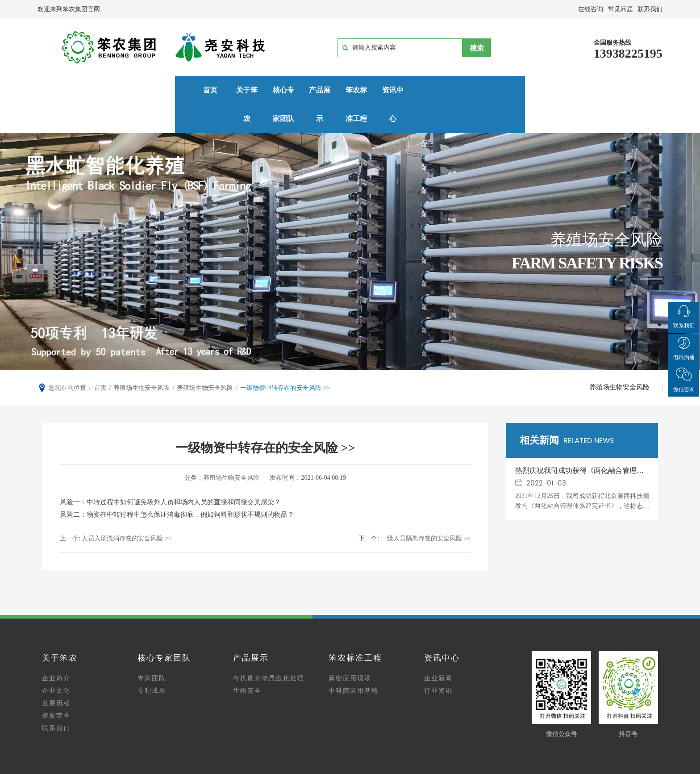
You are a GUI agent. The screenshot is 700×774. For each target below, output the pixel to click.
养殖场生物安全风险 (619, 360)
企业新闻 (438, 651)
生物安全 (247, 663)
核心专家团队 (221, 90)
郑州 (430, 768)
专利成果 (152, 663)
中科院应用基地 (354, 663)
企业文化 (56, 663)
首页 (79, 90)
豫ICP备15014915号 (351, 758)
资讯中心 (433, 90)
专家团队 (152, 651)
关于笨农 (150, 90)
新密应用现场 (350, 651)
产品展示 (292, 90)
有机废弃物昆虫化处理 (269, 651)
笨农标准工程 (362, 90)
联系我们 (56, 701)
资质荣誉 (56, 688)
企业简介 (56, 651)
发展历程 (56, 676)
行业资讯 (438, 663)
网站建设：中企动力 (394, 768)
